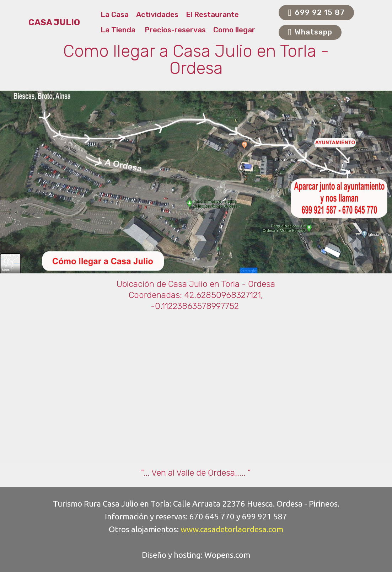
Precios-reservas (175, 30)
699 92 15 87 (316, 13)
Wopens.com (227, 555)
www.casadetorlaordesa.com (232, 529)
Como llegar (234, 30)
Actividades (157, 15)
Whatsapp (310, 32)
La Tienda (119, 30)
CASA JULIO (54, 23)
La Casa (115, 15)
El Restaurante (213, 15)
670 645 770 (212, 516)
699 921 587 (265, 516)
